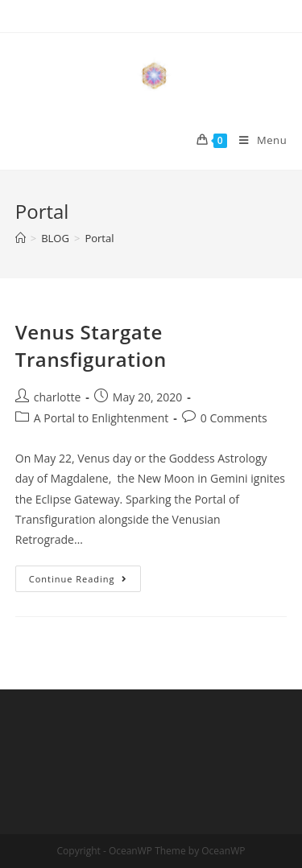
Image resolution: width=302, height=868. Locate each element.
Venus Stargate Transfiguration (91, 346)
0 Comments (234, 418)
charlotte (58, 397)
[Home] (21, 238)
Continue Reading (85, 582)
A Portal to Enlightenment (101, 418)
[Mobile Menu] (257, 140)
